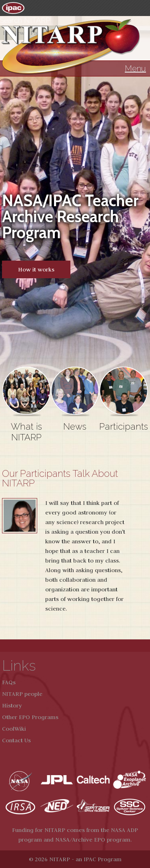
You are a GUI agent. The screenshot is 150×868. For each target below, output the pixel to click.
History (12, 705)
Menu (135, 68)
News (75, 426)
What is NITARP (26, 432)
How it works (36, 269)
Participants (124, 426)
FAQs (9, 682)
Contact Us (16, 740)
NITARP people (22, 694)
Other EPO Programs (30, 717)
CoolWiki (14, 729)
